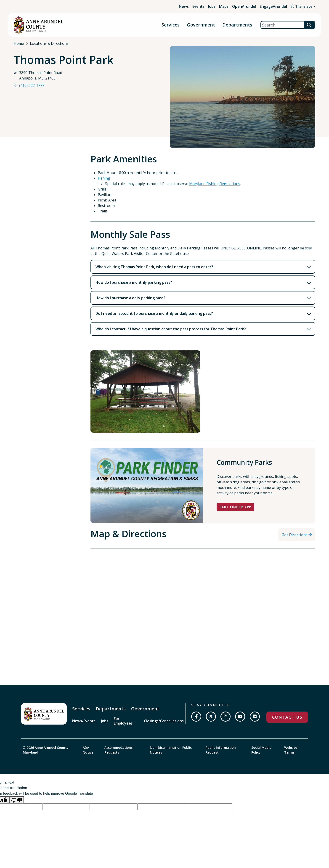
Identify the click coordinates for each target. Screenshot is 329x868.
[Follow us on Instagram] (226, 717)
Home (19, 43)
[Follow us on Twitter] (211, 717)
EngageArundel (273, 6)
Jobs (212, 6)
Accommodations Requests (118, 750)
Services (171, 25)
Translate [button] (302, 6)
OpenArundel (244, 6)
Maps (224, 6)
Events (198, 6)
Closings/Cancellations (164, 721)
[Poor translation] (17, 800)
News (184, 6)
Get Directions (295, 535)
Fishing (104, 178)
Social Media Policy (261, 750)
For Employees (123, 721)
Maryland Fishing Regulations (215, 184)
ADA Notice (88, 750)
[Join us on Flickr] (255, 717)
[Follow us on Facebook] (196, 717)
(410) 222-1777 (32, 86)
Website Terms (291, 750)
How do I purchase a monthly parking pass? (134, 282)
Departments (237, 25)
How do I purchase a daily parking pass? (130, 298)
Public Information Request (221, 750)
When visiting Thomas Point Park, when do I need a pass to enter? (154, 267)
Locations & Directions (49, 43)
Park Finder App (235, 507)
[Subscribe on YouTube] (240, 717)
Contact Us (287, 717)
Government (201, 25)
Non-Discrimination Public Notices (171, 750)
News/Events (84, 721)
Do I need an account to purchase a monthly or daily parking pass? (154, 313)
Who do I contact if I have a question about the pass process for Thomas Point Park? (171, 329)
